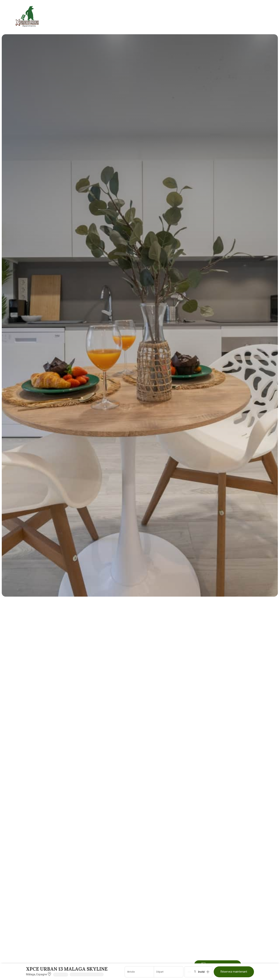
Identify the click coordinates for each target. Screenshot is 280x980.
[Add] (208, 972)
